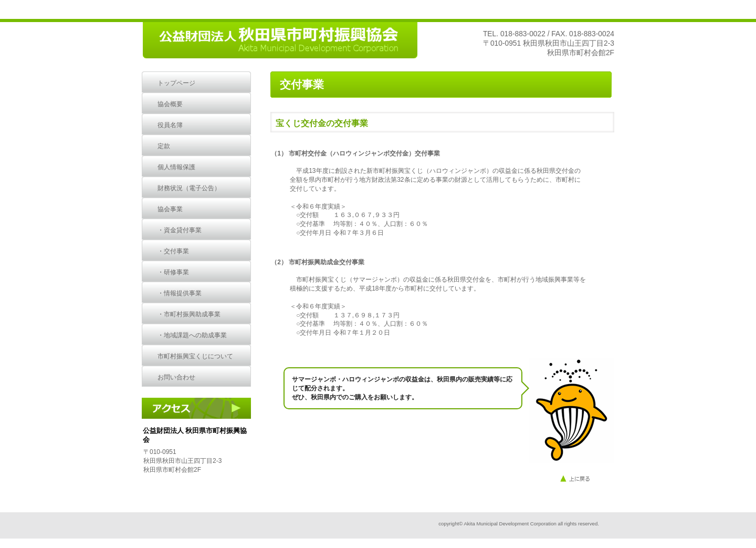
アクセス (200, 408)
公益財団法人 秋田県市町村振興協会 (280, 41)
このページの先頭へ (587, 479)
